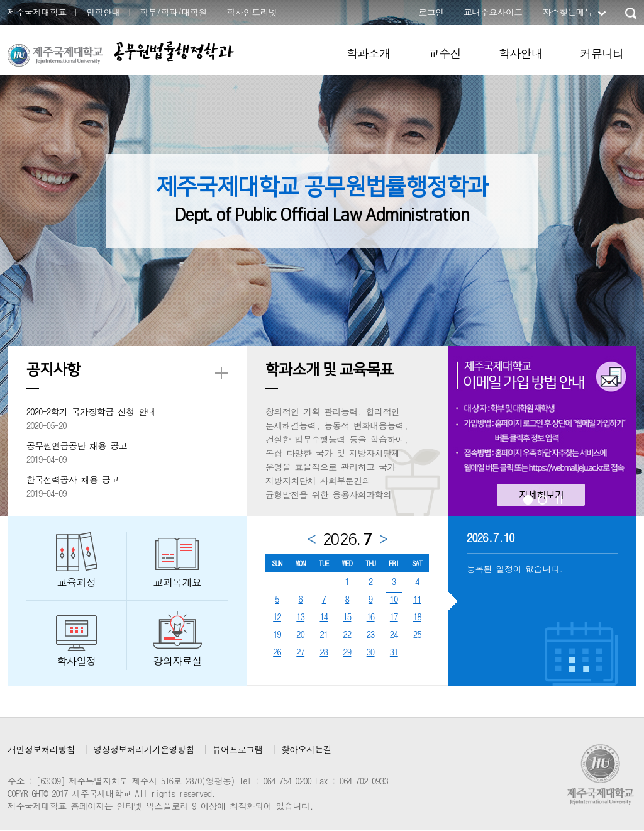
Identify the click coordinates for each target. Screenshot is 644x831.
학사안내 (521, 53)
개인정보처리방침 (41, 749)
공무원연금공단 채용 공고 (77, 445)
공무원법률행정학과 (173, 51)
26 (277, 652)
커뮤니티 (602, 53)
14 (324, 616)
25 (417, 634)
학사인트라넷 (252, 12)
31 (394, 652)
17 (394, 616)
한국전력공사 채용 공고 (73, 479)
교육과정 (77, 582)
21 (324, 634)
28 (324, 652)
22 (347, 634)
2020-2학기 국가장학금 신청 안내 (91, 411)
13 (300, 616)
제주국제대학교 (37, 12)
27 (300, 652)
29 (347, 652)
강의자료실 (178, 661)
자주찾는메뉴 (567, 12)
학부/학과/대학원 (173, 12)
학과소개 (369, 53)
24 (394, 634)
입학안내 (103, 12)
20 (300, 634)
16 (371, 616)
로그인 (431, 12)
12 (277, 616)
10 (394, 599)
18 (417, 616)
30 (371, 652)
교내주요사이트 (493, 12)
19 (277, 634)
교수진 (445, 53)
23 (371, 634)
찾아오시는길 (306, 749)
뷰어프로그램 (238, 749)
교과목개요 (178, 582)
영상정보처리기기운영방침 (144, 749)
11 (417, 599)
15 (347, 616)
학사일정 (77, 661)
